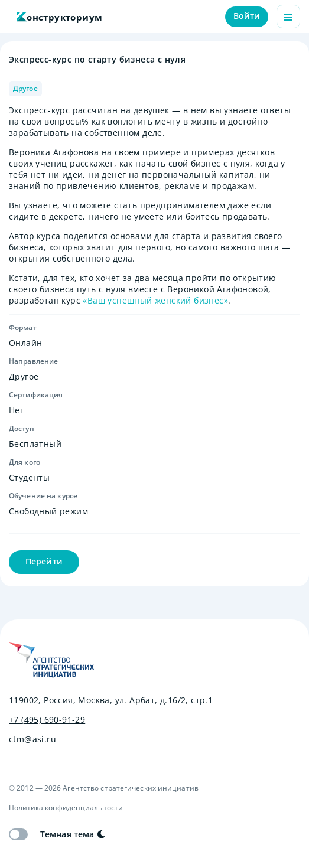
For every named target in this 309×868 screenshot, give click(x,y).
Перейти (44, 561)
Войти (247, 16)
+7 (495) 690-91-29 (47, 720)
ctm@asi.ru (32, 739)
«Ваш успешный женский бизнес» (155, 300)
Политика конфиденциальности (66, 808)
